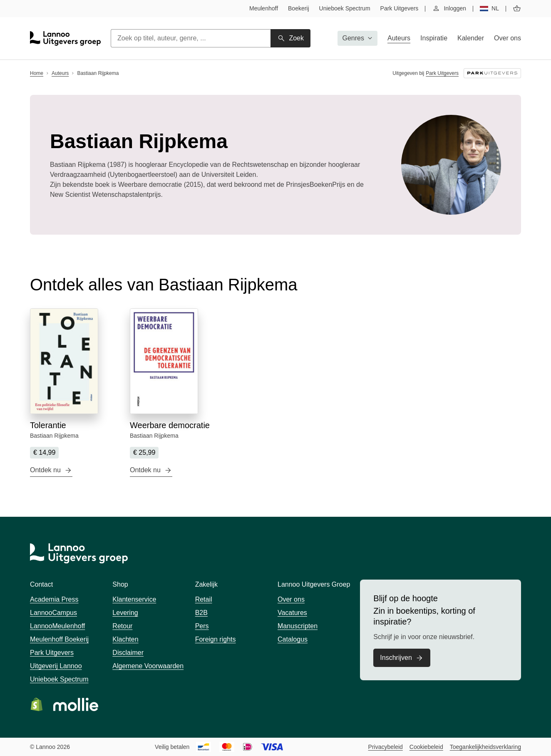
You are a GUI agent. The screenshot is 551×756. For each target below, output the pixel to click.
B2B (201, 613)
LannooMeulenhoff (57, 626)
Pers (202, 626)
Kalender (471, 38)
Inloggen (455, 8)
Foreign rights (216, 639)
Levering (125, 613)
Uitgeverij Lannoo (56, 666)
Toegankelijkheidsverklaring (485, 747)
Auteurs (399, 38)
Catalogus (293, 639)
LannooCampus (53, 613)
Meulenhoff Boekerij (59, 639)
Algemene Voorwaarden (148, 666)
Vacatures (292, 613)
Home (37, 73)
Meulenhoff (264, 8)
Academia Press (54, 599)
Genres (353, 38)
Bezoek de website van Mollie (76, 704)
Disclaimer (128, 653)
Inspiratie (434, 38)
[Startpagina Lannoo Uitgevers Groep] (65, 38)
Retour (122, 626)
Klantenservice (134, 599)
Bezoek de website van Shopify (37, 704)
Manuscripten (298, 626)
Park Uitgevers (400, 8)
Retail (204, 599)
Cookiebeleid (426, 747)
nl (495, 8)
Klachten (125, 639)
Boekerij (299, 8)
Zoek (296, 38)
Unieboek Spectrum (345, 8)
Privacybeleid (386, 747)
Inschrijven (396, 658)
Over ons (508, 38)
